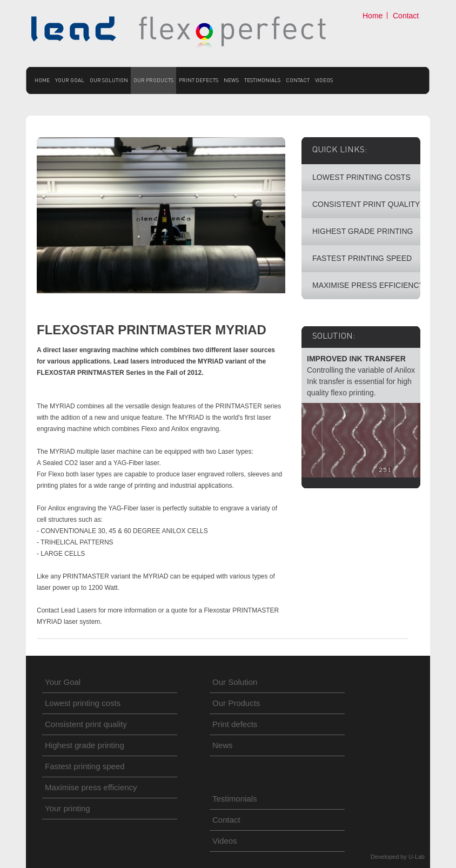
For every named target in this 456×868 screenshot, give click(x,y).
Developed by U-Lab (398, 857)
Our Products (153, 80)
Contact (406, 16)
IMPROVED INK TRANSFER (356, 359)
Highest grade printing (85, 745)
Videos (324, 80)
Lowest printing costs (83, 703)
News (231, 80)
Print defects (199, 80)
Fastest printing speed (85, 766)
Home (373, 16)
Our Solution (109, 80)
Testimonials (262, 80)
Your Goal (70, 80)
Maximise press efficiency (91, 787)
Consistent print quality (86, 724)
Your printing (68, 808)
